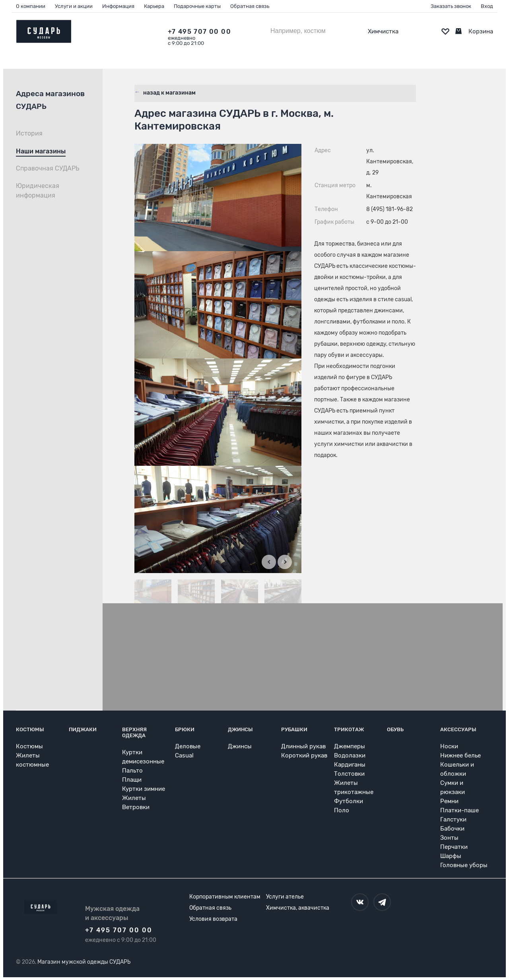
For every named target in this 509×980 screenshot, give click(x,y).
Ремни (449, 801)
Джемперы (350, 746)
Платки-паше (459, 810)
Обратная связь (250, 6)
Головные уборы (464, 865)
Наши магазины (41, 151)
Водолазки (350, 755)
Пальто (132, 770)
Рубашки (294, 729)
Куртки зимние (144, 788)
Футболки (349, 801)
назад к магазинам (169, 91)
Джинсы (240, 729)
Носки (449, 746)
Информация (118, 6)
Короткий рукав (304, 755)
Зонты (449, 837)
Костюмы (30, 729)
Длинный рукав (303, 746)
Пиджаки (83, 729)
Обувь (395, 729)
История (29, 133)
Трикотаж (349, 729)
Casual (184, 755)
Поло (342, 810)
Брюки (185, 729)
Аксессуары (458, 729)
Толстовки (349, 773)
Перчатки (454, 846)
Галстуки (453, 819)
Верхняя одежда (134, 732)
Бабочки (452, 828)
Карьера (154, 6)
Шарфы (451, 856)
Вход (487, 6)
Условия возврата (213, 919)
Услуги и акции (74, 6)
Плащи (132, 779)
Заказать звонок (451, 6)
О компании (31, 6)
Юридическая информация (38, 191)
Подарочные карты (197, 6)
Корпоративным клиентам (225, 896)
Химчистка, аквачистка (298, 907)
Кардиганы (350, 764)
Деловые (188, 746)
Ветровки (136, 807)
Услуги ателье (285, 896)
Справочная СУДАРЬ (48, 168)
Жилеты (134, 798)
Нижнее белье (460, 755)
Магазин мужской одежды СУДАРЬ (84, 962)
